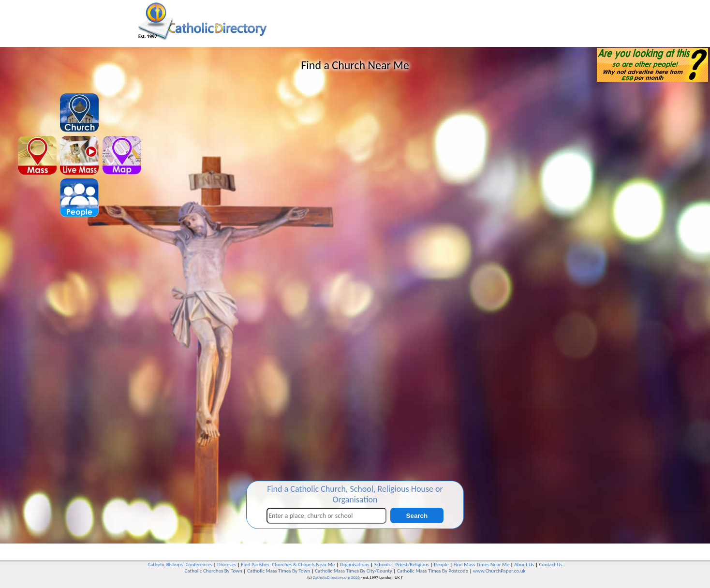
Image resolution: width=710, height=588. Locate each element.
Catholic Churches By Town (213, 571)
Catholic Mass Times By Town (279, 571)
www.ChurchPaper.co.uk (499, 571)
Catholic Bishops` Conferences (180, 565)
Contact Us (550, 565)
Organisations (355, 565)
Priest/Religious (413, 565)
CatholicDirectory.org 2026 (336, 577)
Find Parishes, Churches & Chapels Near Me (288, 565)
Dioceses (227, 565)
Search (417, 516)
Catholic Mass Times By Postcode (433, 571)
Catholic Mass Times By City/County (354, 571)
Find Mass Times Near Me (481, 565)
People (441, 565)
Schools (383, 565)
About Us (524, 565)
